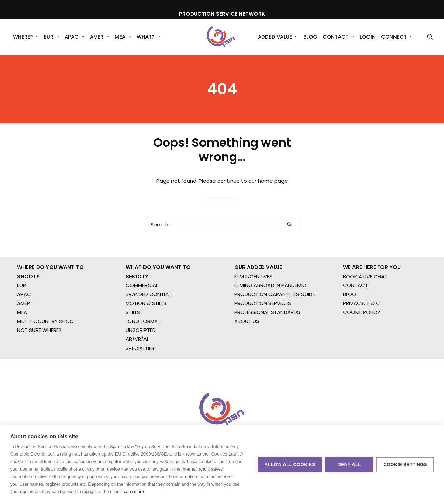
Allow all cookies (290, 465)
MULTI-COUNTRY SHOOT (47, 340)
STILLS (133, 331)
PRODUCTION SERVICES (263, 323)
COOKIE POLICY (362, 331)
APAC (74, 37)
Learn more (133, 492)
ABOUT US (247, 340)
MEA (123, 37)
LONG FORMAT (143, 340)
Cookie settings (405, 465)
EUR (52, 37)
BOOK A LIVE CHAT (365, 296)
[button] (430, 37)
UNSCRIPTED (141, 349)
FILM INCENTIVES (253, 296)
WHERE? (26, 37)
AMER (100, 37)
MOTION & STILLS (146, 323)
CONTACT (356, 304)
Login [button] (368, 37)
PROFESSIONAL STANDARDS (267, 331)
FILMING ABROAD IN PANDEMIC (270, 304)
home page (273, 190)
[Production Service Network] (221, 37)
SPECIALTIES (140, 367)
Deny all (349, 465)
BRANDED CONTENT (149, 313)
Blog (310, 37)
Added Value (278, 37)
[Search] (222, 234)
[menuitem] (26, 37)
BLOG (350, 313)
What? (148, 37)
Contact (338, 37)
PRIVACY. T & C (362, 323)
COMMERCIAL (142, 304)
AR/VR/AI (137, 358)
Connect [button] (397, 37)
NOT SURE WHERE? (39, 349)
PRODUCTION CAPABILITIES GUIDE (275, 313)
